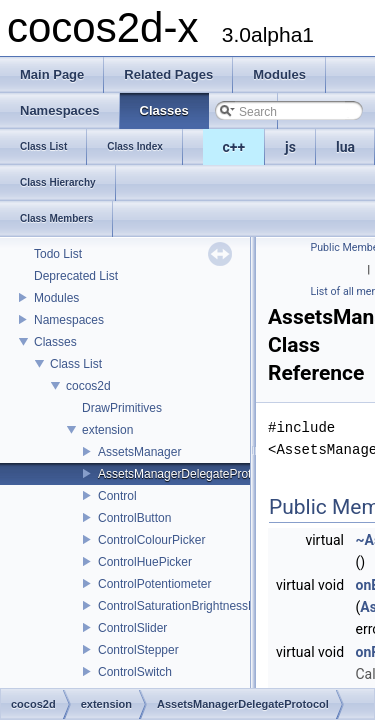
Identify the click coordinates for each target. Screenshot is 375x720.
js (290, 147)
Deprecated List (76, 276)
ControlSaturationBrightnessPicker (189, 606)
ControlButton (134, 518)
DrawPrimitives (122, 408)
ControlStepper (138, 650)
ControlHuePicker (145, 562)
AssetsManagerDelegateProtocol (185, 474)
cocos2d (88, 386)
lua (345, 147)
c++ (234, 147)
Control (117, 496)
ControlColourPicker (151, 540)
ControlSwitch (135, 672)
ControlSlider (132, 628)
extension (107, 430)
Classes (55, 342)
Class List (76, 364)
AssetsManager (139, 452)
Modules (56, 298)
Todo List (58, 254)
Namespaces (69, 320)
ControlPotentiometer (154, 584)
